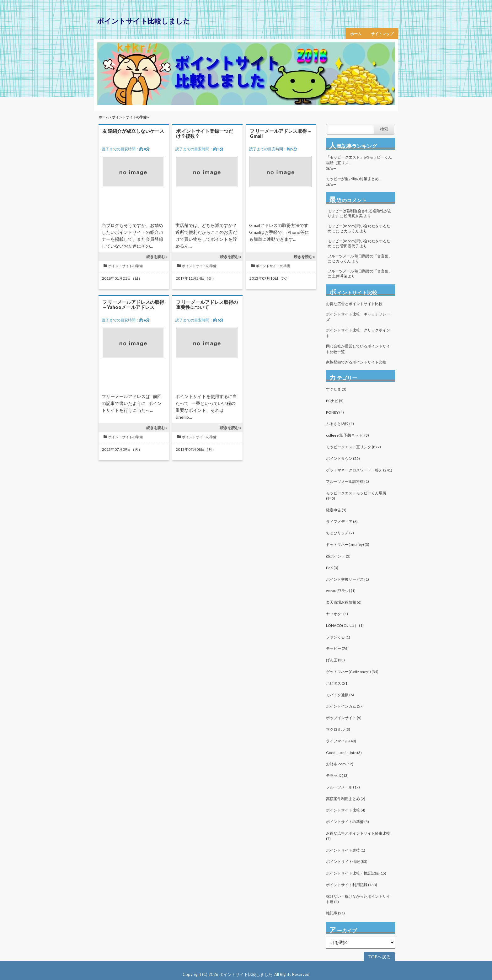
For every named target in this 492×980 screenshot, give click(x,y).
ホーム (356, 34)
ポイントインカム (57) (345, 706)
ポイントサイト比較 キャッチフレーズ (358, 317)
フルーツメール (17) (343, 787)
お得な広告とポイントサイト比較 (354, 304)
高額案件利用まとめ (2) (346, 799)
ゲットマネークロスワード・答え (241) (359, 470)
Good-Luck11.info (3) (344, 753)
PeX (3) (332, 568)
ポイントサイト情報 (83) (347, 862)
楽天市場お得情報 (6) (344, 602)
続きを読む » (157, 257)
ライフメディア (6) (342, 522)
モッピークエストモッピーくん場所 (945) (356, 496)
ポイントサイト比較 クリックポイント (358, 333)
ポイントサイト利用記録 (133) (352, 885)
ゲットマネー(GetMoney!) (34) (352, 672)
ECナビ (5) (335, 401)
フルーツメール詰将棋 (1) (348, 481)
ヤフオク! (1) (337, 614)
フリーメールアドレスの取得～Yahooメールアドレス (133, 304)
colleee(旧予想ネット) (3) (348, 435)
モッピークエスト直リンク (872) (353, 447)
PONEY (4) (335, 412)
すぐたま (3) (336, 389)
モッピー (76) (337, 648)
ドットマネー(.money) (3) (348, 544)
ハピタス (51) (337, 683)
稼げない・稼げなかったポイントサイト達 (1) (358, 899)
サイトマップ (382, 34)
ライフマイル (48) (341, 741)
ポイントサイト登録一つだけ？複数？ (205, 133)
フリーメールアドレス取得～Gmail (281, 133)
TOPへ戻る (379, 957)
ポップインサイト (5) (344, 718)
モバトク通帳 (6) (340, 695)
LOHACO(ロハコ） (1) (345, 625)
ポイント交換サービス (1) (348, 579)
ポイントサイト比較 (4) (346, 810)
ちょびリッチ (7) (340, 533)
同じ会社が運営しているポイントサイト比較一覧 (358, 349)
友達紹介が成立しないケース (133, 131)
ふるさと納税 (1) (340, 424)
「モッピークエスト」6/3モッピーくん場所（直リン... (359, 160)
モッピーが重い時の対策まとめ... (354, 179)
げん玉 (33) (335, 660)
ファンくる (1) (338, 637)
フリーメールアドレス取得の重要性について (207, 304)
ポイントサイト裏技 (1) (346, 850)
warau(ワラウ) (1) (341, 591)
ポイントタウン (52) (343, 458)
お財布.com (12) (340, 764)
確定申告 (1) (336, 510)
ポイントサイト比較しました (144, 21)
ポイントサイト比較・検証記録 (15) (356, 873)
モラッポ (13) (337, 775)
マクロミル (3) (338, 729)
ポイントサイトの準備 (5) (348, 822)
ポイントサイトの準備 (129, 117)
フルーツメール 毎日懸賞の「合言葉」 (360, 256)
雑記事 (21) (335, 913)
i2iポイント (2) (338, 556)
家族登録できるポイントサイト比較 (356, 362)
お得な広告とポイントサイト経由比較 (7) (358, 836)
